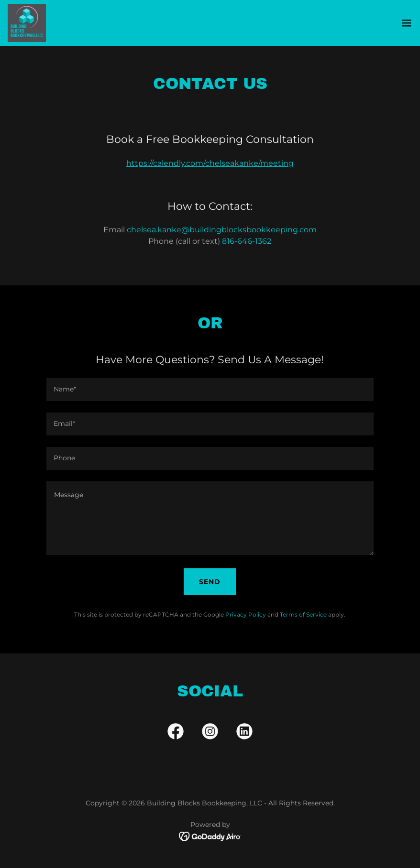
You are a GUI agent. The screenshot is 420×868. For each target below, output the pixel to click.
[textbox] (210, 390)
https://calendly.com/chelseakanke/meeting (210, 163)
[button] (407, 23)
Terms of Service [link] (303, 614)
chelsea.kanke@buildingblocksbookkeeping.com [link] (222, 230)
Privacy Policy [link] (246, 614)
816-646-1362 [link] (247, 241)
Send (210, 582)
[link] (27, 23)
